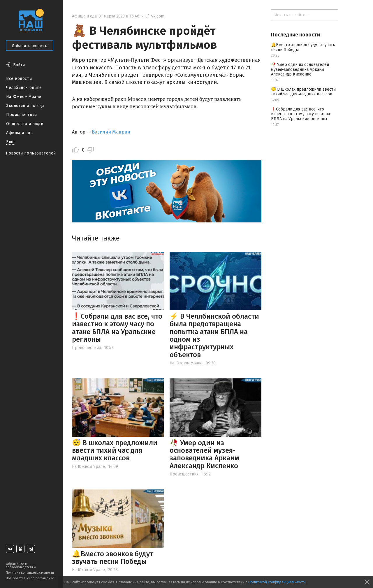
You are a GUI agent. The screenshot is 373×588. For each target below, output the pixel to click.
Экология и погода (25, 106)
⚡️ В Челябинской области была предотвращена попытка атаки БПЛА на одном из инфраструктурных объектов (214, 336)
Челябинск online (24, 88)
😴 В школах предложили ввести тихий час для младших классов (115, 451)
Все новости (19, 79)
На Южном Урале (24, 97)
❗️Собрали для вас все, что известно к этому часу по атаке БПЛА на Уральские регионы (117, 328)
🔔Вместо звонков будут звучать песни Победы (113, 558)
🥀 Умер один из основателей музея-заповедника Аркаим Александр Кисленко (204, 454)
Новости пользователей (31, 153)
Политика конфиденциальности (30, 573)
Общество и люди (25, 124)
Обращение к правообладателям (21, 566)
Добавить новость (30, 46)
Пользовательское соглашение (30, 578)
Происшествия (22, 115)
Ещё (10, 142)
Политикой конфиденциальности (277, 582)
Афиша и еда (19, 133)
